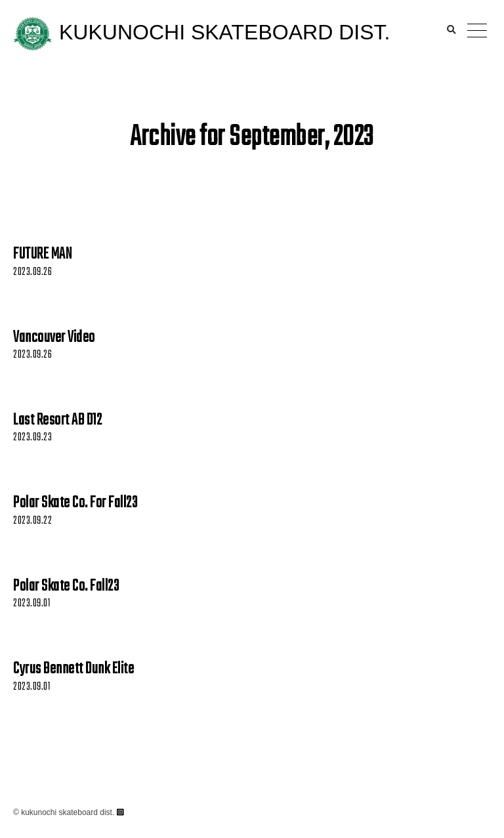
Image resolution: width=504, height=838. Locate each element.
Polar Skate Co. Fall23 (66, 587)
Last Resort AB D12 (57, 421)
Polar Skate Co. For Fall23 (75, 503)
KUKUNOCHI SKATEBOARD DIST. (224, 32)
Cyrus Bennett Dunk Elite (73, 669)
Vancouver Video (54, 338)
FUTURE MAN (42, 255)
